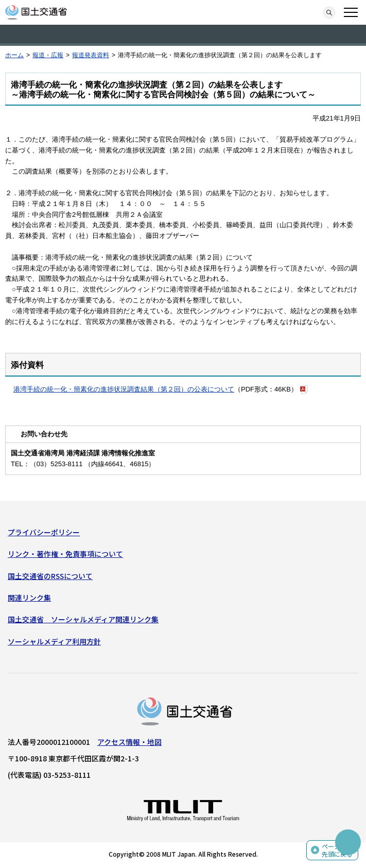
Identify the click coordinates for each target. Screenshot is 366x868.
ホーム (14, 55)
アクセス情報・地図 (129, 742)
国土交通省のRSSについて (50, 576)
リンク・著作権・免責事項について (65, 554)
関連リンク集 (29, 598)
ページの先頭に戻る (337, 850)
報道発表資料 (91, 55)
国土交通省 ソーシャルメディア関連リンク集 (83, 619)
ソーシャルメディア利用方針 (54, 641)
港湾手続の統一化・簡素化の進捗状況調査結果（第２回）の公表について (124, 389)
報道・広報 (48, 55)
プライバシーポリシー (44, 532)
